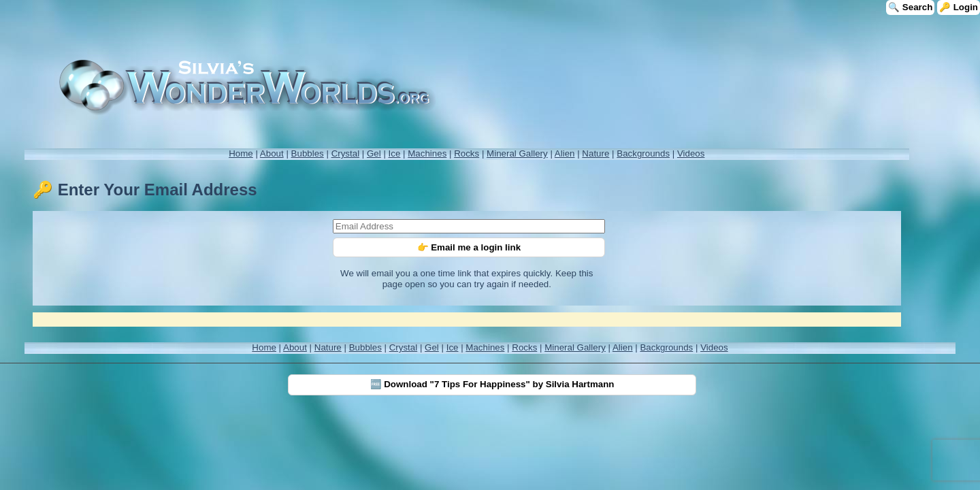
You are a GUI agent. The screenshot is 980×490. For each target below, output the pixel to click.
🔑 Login (959, 7)
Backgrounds (643, 153)
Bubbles (308, 153)
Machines (427, 153)
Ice (395, 153)
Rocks (467, 153)
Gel (374, 153)
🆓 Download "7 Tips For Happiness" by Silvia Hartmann (492, 384)
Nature (595, 153)
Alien (565, 153)
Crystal (345, 153)
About (272, 153)
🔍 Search (910, 7)
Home (241, 153)
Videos (691, 153)
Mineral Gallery (517, 153)
